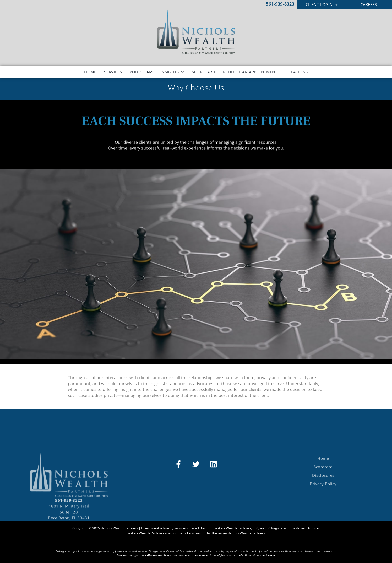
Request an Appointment (250, 72)
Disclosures (323, 490)
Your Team (141, 72)
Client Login (322, 4)
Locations (297, 72)
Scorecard (203, 72)
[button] (322, 5)
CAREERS (369, 4)
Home (90, 72)
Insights (172, 72)
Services (113, 72)
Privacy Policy (323, 498)
